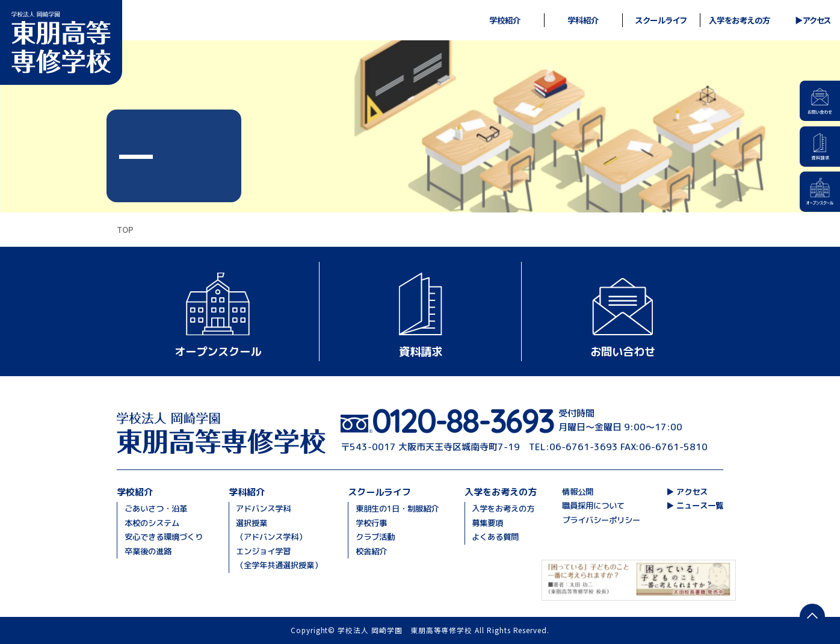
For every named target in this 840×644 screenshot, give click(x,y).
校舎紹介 (371, 551)
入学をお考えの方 (503, 509)
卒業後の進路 (148, 551)
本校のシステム (152, 523)
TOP (125, 229)
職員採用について (593, 506)
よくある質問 (495, 537)
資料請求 (421, 351)
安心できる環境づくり (164, 537)
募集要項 (487, 523)
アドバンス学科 (263, 509)
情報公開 (578, 492)
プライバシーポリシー (601, 520)
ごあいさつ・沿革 (156, 509)
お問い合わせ (623, 351)
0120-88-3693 (463, 421)
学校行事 (371, 523)
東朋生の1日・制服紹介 (397, 509)
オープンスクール (218, 351)
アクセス (817, 20)
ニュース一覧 (700, 506)
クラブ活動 (375, 537)
